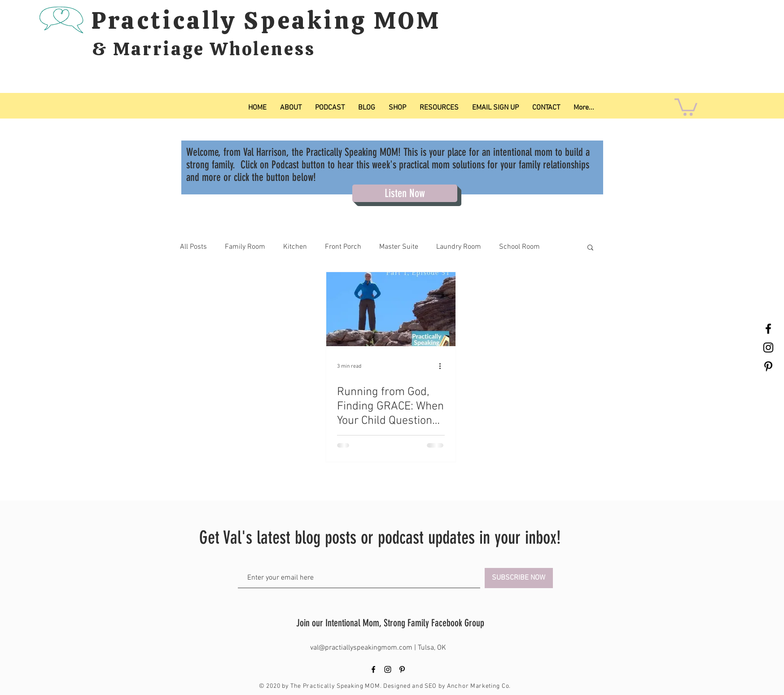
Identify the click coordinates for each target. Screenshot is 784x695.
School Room (519, 247)
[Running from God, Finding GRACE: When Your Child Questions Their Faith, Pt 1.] (391, 309)
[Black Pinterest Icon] (768, 366)
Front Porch (343, 247)
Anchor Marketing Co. (479, 686)
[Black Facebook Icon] (768, 329)
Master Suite (399, 247)
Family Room (245, 247)
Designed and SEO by (415, 686)
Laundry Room (459, 247)
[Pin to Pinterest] (368, 478)
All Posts (193, 247)
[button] (686, 106)
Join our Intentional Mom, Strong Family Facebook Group (390, 623)
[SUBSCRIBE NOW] (519, 578)
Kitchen (295, 247)
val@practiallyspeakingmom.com (362, 648)
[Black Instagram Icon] (768, 347)
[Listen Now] (405, 193)
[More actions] (443, 366)
